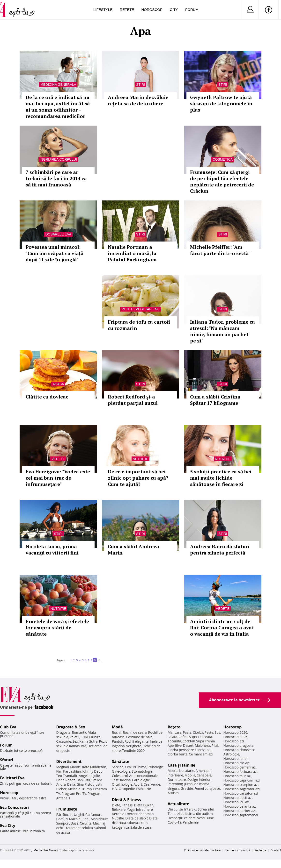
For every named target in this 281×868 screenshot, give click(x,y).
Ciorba (198, 732)
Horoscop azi (234, 741)
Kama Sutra (88, 741)
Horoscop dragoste (239, 745)
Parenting (175, 784)
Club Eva (8, 727)
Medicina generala (58, 85)
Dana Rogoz (66, 780)
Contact (276, 850)
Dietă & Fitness (126, 800)
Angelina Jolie (89, 776)
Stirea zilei (206, 809)
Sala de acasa (141, 827)
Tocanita (174, 741)
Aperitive (175, 745)
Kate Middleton (94, 767)
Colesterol (120, 776)
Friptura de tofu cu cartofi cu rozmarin (139, 325)
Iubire (96, 737)
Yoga (131, 809)
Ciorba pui (203, 750)
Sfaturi (7, 760)
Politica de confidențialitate (202, 850)
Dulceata (205, 737)
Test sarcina (121, 780)
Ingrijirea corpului (58, 159)
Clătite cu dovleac (47, 397)
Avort (138, 784)
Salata (172, 737)
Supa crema (205, 741)
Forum (192, 10)
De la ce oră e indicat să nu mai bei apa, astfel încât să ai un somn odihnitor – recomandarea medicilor (58, 107)
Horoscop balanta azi (240, 806)
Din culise (175, 809)
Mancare (174, 732)
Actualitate (178, 804)
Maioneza (203, 745)
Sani (86, 819)
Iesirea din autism (199, 814)
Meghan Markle (68, 767)
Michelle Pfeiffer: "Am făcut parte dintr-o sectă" (220, 250)
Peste (209, 732)
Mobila (190, 775)
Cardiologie (141, 780)
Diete (116, 805)
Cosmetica (223, 159)
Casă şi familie (181, 765)
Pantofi (118, 741)
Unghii (79, 815)
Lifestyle (103, 10)
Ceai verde (152, 784)
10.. (100, 660)
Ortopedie (127, 789)
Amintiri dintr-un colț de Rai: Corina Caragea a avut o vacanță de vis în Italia (222, 628)
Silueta (133, 823)
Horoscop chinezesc (239, 750)
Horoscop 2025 (235, 737)
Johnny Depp (92, 771)
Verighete (133, 746)
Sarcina (118, 767)
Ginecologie (121, 771)
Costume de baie (139, 737)
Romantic (79, 732)
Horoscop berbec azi (240, 811)
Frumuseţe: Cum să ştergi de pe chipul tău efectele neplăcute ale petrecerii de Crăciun (222, 181)
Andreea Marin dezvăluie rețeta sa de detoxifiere (138, 100)
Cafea (183, 737)
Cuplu (85, 737)
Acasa (58, 384)
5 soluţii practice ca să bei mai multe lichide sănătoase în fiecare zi (221, 478)
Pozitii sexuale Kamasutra (82, 744)
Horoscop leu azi (237, 802)
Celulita (86, 823)
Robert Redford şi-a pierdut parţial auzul (133, 400)
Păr (59, 815)
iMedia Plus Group (45, 850)
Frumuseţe (67, 809)
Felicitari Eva (12, 778)
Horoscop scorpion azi (241, 785)
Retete (127, 10)
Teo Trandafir (67, 776)
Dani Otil (83, 780)
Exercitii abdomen (139, 814)
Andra (61, 784)
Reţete (174, 727)
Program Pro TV (74, 793)
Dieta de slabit (137, 818)
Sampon (63, 823)
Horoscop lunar (236, 758)
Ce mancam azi (201, 754)
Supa (193, 737)
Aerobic (118, 814)
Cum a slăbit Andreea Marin (133, 550)
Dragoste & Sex (71, 727)
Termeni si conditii (238, 850)
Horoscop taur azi (237, 776)
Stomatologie (142, 771)
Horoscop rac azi (237, 763)
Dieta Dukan (144, 805)
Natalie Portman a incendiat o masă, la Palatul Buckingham (132, 253)
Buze (74, 823)
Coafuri (62, 819)
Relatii (74, 737)
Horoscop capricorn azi (242, 780)
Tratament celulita (78, 828)
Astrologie (231, 754)
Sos (217, 732)
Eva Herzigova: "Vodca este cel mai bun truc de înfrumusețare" (58, 478)
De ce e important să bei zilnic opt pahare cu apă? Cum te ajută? (138, 478)
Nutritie (141, 459)
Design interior (199, 779)
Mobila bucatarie (181, 771)
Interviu (190, 809)
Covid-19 (174, 822)
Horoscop (152, 10)
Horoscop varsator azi (241, 793)
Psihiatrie (144, 789)
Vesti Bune (205, 818)
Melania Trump (80, 789)
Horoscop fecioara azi (240, 772)
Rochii (68, 815)
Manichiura (100, 819)
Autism (173, 793)
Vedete (58, 459)
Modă (117, 727)
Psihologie (156, 767)
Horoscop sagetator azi (242, 789)
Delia (71, 784)
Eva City (8, 825)
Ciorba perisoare (181, 750)
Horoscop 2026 (235, 732)
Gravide (187, 788)
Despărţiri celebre (182, 818)
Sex (75, 741)
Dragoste (63, 732)
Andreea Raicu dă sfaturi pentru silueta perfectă (220, 550)
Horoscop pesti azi (238, 798)
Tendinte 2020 (133, 751)
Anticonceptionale (143, 776)
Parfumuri (93, 815)
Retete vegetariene (140, 309)
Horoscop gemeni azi (240, 767)
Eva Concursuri (14, 807)
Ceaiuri (130, 767)
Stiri (140, 85)
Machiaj (75, 819)
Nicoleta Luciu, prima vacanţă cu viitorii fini (52, 550)
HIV (115, 789)
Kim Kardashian (68, 771)
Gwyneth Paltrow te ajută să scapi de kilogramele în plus (221, 103)
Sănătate (121, 761)
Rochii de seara (135, 732)
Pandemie (191, 822)
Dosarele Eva (58, 234)
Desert (188, 745)
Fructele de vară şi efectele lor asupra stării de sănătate (57, 628)
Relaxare (119, 809)
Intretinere (144, 809)
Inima (142, 767)
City (174, 10)
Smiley (97, 780)
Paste (187, 732)
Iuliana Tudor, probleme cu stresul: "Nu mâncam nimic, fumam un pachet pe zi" (222, 331)
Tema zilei (175, 814)
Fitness (127, 805)
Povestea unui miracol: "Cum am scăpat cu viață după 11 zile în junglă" (55, 253)
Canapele (204, 775)
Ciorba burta (177, 754)
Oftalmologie (122, 784)
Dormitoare (177, 779)
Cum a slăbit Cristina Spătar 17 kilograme (215, 400)
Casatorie (64, 741)
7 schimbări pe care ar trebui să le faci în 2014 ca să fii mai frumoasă (56, 178)
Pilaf (215, 745)
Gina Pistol (85, 784)
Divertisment (69, 761)
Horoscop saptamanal (241, 815)
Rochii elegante (137, 741)
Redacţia (260, 850)
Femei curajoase (207, 788)
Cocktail (189, 741)
